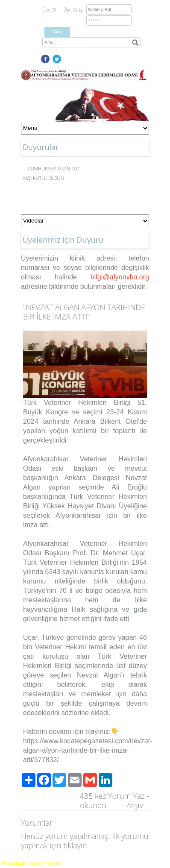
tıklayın (75, 845)
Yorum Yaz (126, 796)
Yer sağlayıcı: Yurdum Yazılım (31, 863)
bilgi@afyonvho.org (120, 277)
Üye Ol (49, 10)
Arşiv (135, 805)
